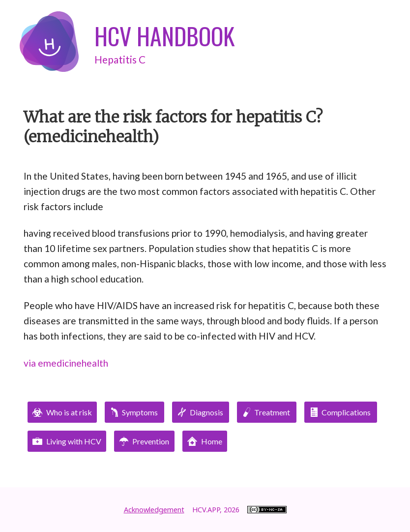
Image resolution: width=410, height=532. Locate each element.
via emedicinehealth (66, 363)
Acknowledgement (154, 510)
